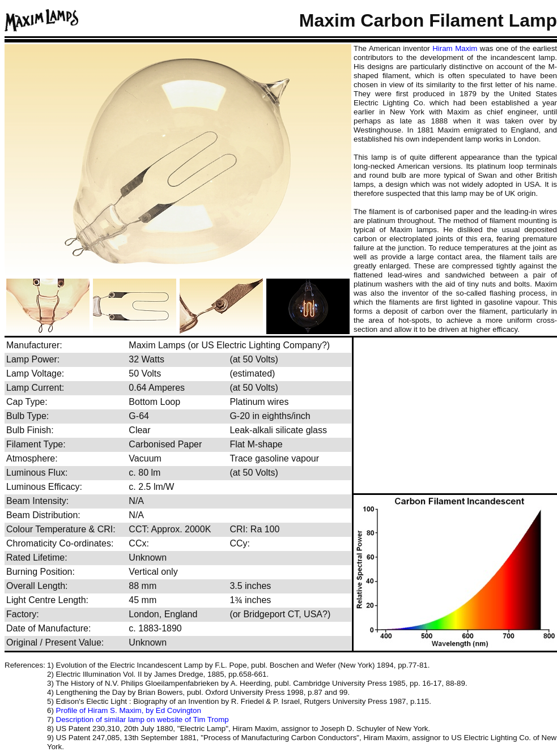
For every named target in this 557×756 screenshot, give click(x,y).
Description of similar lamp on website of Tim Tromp (143, 719)
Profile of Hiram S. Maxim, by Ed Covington (129, 710)
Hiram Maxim (455, 48)
